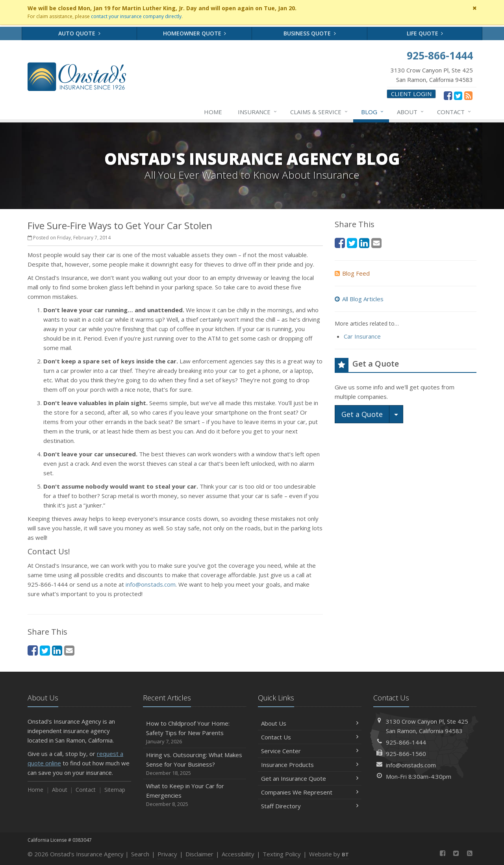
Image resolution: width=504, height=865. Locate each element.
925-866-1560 (406, 754)
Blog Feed (352, 273)
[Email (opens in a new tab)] (69, 650)
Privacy (167, 854)
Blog (373, 112)
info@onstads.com (151, 584)
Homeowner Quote (195, 33)
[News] (468, 95)
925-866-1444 (406, 742)
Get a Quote (362, 414)
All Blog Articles (359, 299)
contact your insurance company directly (136, 16)
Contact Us (310, 737)
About (411, 112)
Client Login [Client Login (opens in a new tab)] (411, 94)
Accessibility (238, 854)
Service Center (310, 751)
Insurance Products (310, 765)
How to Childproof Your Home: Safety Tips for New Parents (195, 733)
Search (140, 854)
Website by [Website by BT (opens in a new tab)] (329, 854)
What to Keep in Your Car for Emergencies (195, 795)
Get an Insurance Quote (310, 778)
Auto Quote (79, 33)
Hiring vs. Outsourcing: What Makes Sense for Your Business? (195, 764)
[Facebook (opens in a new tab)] (448, 95)
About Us (310, 723)
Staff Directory (310, 806)
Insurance (258, 112)
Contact (454, 112)
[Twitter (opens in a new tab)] (458, 95)
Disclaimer (199, 854)
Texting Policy (282, 854)
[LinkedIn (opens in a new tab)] (57, 650)
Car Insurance (362, 336)
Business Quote (310, 33)
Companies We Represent (310, 792)
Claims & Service (319, 112)
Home (213, 112)
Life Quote (425, 33)
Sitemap (115, 790)
